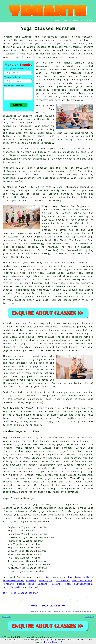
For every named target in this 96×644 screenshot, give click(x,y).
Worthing (8, 584)
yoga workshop (58, 340)
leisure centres (66, 287)
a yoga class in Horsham (65, 396)
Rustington (46, 581)
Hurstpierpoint (12, 587)
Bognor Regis (26, 584)
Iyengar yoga (84, 448)
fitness (52, 175)
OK (62, 642)
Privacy (90, 617)
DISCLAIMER (87, 20)
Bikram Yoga (75, 273)
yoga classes (35, 577)
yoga (38, 44)
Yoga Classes (29, 527)
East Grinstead (82, 581)
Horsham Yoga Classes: (18, 37)
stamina (76, 47)
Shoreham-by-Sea (13, 581)
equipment (39, 159)
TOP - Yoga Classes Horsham (20, 593)
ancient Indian (33, 116)
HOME (57, 20)
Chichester (62, 581)
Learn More (51, 642)
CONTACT (75, 20)
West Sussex (42, 485)
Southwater (53, 577)
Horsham (67, 577)
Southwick (35, 587)
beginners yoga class (55, 293)
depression (59, 90)
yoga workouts (56, 455)
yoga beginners (36, 237)
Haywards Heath (61, 584)
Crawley (31, 581)
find (13, 505)
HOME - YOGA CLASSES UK (48, 606)
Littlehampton (83, 584)
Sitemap (6, 617)
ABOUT (65, 20)
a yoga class (25, 54)
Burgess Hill (83, 577)
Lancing (43, 584)
